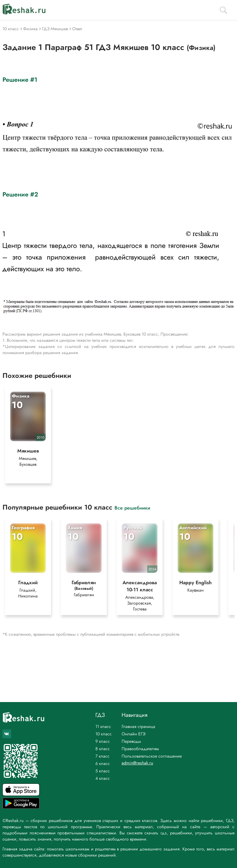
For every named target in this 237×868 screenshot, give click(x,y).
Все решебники (132, 508)
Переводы (131, 741)
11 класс (103, 726)
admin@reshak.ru (137, 763)
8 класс (103, 749)
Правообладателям (140, 749)
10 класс (104, 734)
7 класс (102, 756)
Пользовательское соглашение (152, 756)
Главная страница (138, 726)
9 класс (103, 741)
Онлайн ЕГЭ (134, 734)
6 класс (103, 763)
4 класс (103, 778)
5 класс (103, 771)
